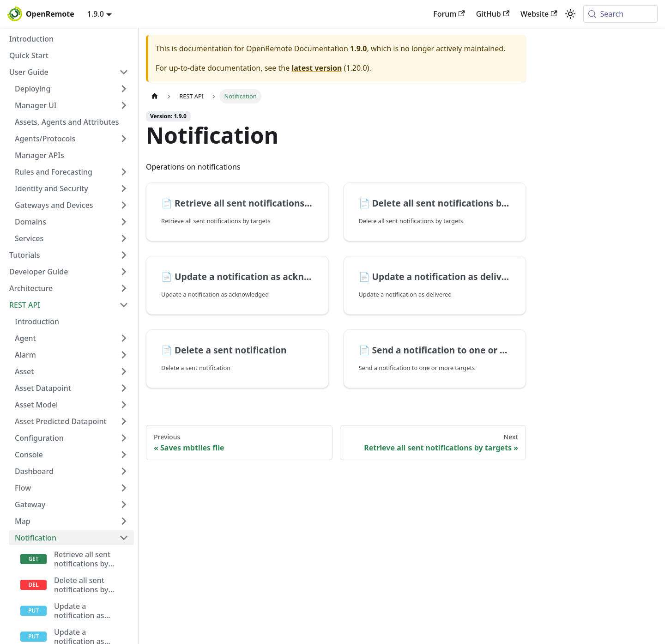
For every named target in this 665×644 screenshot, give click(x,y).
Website (539, 14)
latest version (317, 68)
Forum (449, 14)
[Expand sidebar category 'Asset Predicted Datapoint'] (124, 421)
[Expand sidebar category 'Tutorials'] (124, 255)
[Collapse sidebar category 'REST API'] (124, 305)
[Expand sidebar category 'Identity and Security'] (124, 188)
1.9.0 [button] (96, 14)
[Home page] (155, 96)
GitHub (493, 14)
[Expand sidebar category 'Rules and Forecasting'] (124, 172)
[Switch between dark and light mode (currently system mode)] (570, 14)
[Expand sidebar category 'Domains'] (124, 222)
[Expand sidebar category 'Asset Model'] (124, 405)
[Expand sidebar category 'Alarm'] (124, 355)
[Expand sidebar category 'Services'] (124, 238)
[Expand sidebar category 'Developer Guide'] (124, 272)
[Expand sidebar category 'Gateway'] (124, 504)
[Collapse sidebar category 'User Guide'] (124, 72)
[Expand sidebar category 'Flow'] (124, 488)
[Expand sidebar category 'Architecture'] (124, 288)
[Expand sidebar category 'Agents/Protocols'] (124, 139)
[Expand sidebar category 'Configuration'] (124, 438)
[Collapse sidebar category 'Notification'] (124, 538)
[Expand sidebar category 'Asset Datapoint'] (124, 388)
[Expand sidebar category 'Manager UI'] (124, 105)
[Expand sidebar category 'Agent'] (124, 338)
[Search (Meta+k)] (620, 14)
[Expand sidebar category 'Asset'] (124, 371)
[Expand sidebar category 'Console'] (124, 455)
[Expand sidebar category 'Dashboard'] (124, 471)
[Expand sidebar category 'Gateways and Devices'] (124, 205)
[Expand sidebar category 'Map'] (124, 521)
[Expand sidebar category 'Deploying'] (124, 89)
